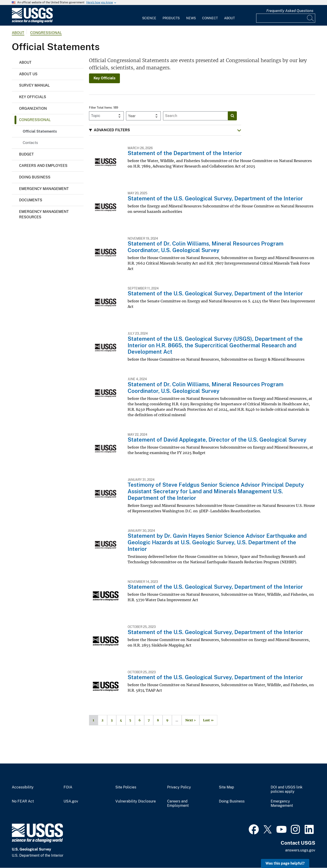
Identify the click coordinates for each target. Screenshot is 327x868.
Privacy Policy (179, 787)
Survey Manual (34, 85)
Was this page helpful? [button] (285, 863)
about (18, 33)
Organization (33, 108)
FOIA (68, 787)
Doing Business (35, 177)
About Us (28, 74)
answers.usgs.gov (300, 850)
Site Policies (126, 787)
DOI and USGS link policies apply (287, 789)
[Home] (32, 22)
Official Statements (40, 131)
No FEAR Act (23, 801)
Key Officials (33, 97)
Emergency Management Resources (44, 214)
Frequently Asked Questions (290, 11)
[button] (165, 130)
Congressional (46, 33)
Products (171, 18)
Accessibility (23, 787)
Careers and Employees (43, 166)
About (229, 18)
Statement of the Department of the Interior (185, 153)
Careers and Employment (178, 804)
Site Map (227, 787)
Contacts (30, 143)
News (191, 18)
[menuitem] (149, 15)
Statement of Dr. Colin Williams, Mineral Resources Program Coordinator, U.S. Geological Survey (206, 247)
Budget (26, 154)
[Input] (286, 18)
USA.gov (71, 801)
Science (149, 18)
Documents (31, 200)
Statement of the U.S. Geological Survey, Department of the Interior (215, 198)
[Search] (311, 18)
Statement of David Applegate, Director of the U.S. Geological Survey (217, 440)
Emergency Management (44, 189)
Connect (210, 18)
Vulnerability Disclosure (136, 801)
